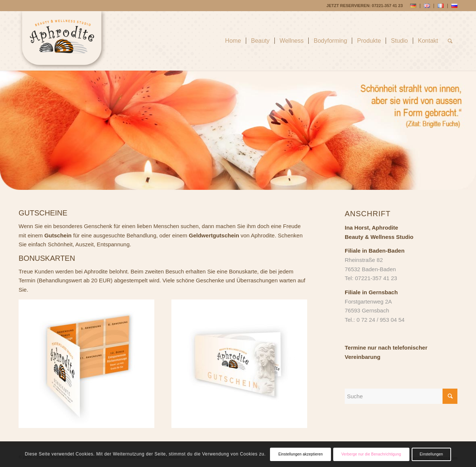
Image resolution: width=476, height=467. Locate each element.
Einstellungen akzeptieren (300, 454)
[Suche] (450, 41)
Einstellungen (432, 454)
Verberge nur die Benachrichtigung (371, 454)
